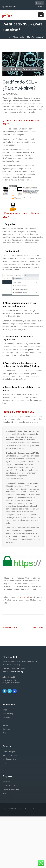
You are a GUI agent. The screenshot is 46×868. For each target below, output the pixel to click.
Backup (5, 725)
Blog (15, 37)
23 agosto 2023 (11, 94)
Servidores (7, 717)
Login (39, 3)
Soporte (41, 7)
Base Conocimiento (10, 755)
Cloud (5, 721)
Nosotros (6, 782)
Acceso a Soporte (10, 751)
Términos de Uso (9, 785)
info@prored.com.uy (15, 671)
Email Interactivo (9, 759)
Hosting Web (24, 597)
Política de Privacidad (11, 789)
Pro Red (20, 809)
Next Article (38, 627)
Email (5, 710)
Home (10, 37)
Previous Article (10, 627)
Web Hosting (8, 714)
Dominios (6, 729)
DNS (4, 733)
